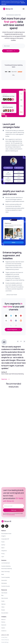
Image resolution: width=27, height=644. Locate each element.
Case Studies (4, 593)
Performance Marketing (7, 569)
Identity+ (3, 545)
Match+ (3, 548)
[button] (23, 9)
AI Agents (3, 536)
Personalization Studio (6, 534)
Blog (2, 595)
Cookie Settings (5, 642)
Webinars (3, 604)
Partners (3, 622)
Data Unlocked (5, 598)
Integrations (4, 551)
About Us (3, 620)
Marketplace (4, 583)
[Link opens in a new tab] (10, 379)
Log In (3, 557)
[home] (7, 9)
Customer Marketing (6, 566)
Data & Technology (6, 572)
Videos (3, 607)
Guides (3, 601)
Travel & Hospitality (6, 577)
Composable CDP (5, 539)
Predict (3, 542)
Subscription (4, 580)
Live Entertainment (6, 563)
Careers (3, 628)
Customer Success (6, 586)
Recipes (3, 610)
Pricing (3, 554)
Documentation (5, 613)
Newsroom (4, 625)
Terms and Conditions (11, 515)
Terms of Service (5, 640)
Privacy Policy (4, 637)
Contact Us (4, 631)
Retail (3, 574)
